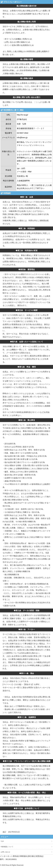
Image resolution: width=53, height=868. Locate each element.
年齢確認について (7, 847)
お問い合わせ (5, 852)
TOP (2, 841)
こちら (37, 102)
